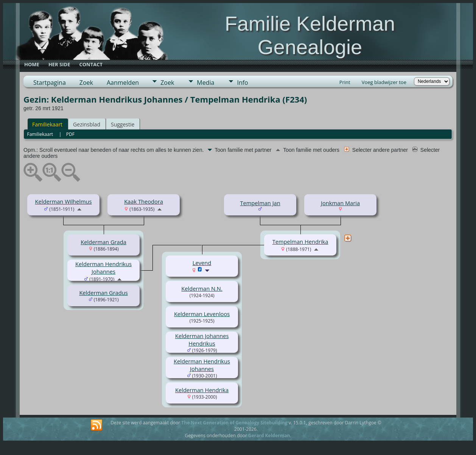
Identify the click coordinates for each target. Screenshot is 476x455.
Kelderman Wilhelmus (64, 201)
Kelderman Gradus (103, 293)
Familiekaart (47, 124)
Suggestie (123, 124)
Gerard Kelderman (269, 436)
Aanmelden (123, 83)
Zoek (86, 83)
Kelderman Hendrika (202, 390)
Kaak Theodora (144, 201)
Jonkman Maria (340, 203)
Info (242, 83)
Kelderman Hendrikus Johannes (103, 268)
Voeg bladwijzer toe (384, 82)
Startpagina (50, 83)
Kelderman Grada (103, 242)
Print (345, 82)
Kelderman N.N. (202, 288)
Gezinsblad (87, 124)
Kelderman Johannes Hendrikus (202, 340)
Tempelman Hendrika (300, 242)
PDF (70, 134)
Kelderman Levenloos (202, 314)
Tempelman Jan (260, 203)
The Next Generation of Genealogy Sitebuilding (234, 423)
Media (205, 83)
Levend (202, 263)
